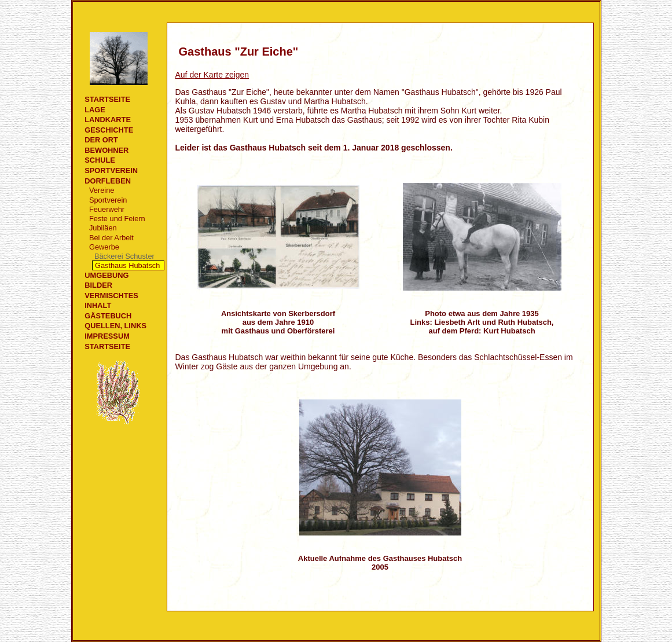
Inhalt (98, 305)
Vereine (102, 190)
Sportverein (111, 170)
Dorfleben (108, 181)
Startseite (107, 99)
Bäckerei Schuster (124, 256)
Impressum (107, 336)
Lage (95, 110)
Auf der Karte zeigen (212, 75)
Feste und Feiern (117, 219)
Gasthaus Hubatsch (127, 265)
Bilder (98, 285)
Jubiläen (103, 228)
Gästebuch (108, 316)
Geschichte (109, 130)
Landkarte (108, 120)
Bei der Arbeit (111, 238)
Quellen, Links (115, 326)
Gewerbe (104, 247)
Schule (100, 160)
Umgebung (107, 275)
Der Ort (101, 140)
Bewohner (107, 150)
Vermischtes (111, 296)
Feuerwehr (107, 209)
